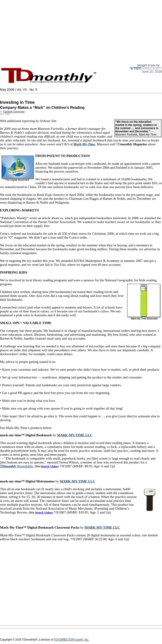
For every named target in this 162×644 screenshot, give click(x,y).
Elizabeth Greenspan (14, 112)
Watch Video (49, 466)
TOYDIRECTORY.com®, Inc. (72, 640)
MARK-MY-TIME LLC (75, 435)
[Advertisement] (81, 32)
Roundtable (17, 466)
